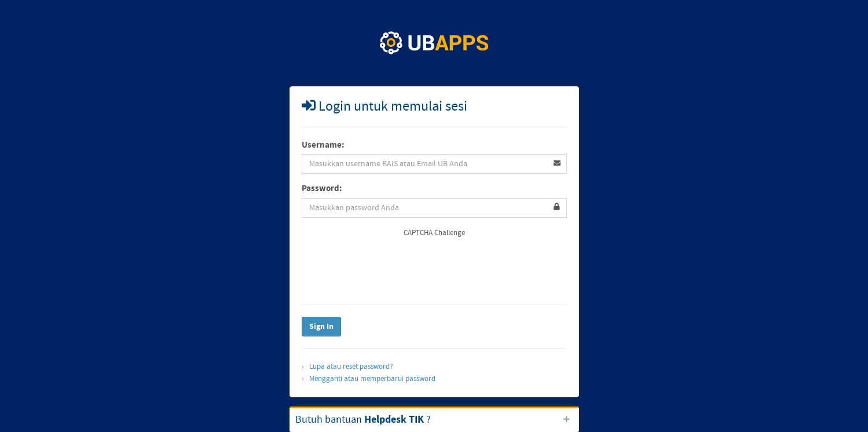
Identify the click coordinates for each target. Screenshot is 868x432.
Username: (323, 145)
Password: (322, 188)
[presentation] (390, 270)
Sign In (321, 327)
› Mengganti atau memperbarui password (369, 379)
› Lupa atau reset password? (347, 367)
